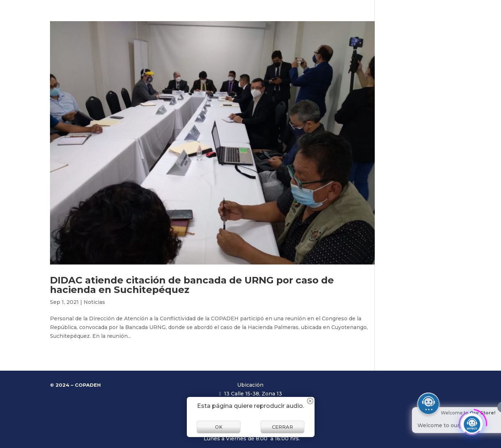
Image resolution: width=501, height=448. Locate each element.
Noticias (94, 302)
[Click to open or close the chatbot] (472, 422)
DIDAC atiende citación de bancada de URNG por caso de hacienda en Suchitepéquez (192, 285)
